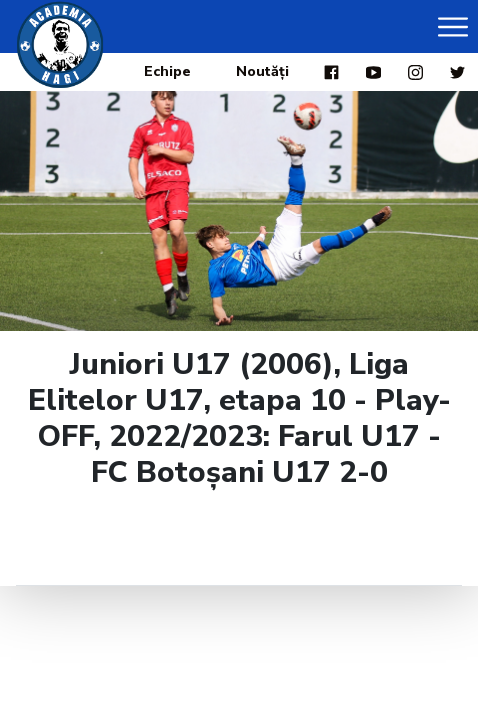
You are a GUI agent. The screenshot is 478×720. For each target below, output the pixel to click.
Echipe (167, 71)
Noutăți (262, 71)
